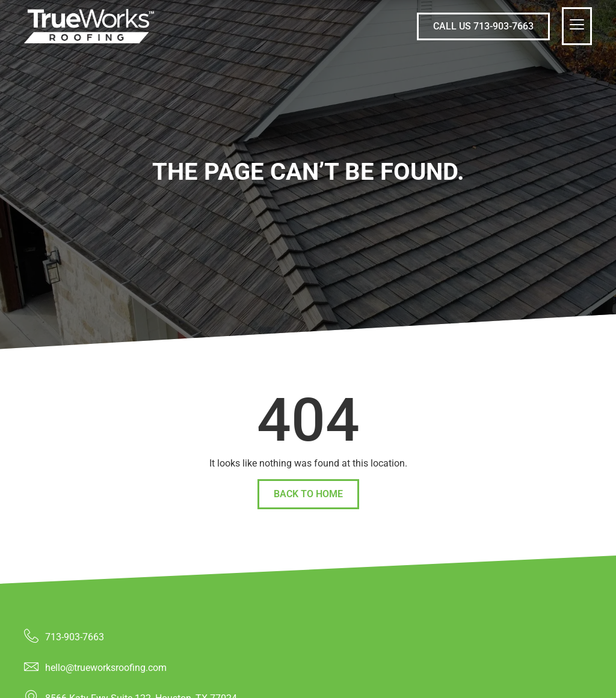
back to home (308, 494)
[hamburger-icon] (577, 26)
